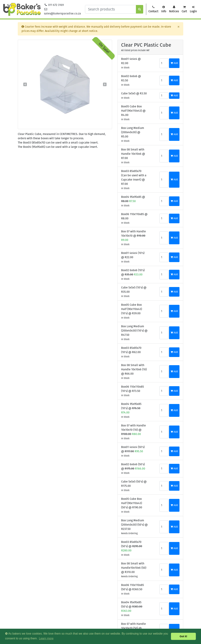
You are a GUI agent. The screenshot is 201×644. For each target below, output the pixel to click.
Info (164, 9)
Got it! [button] (183, 636)
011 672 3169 (54, 5)
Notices (174, 9)
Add (174, 63)
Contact (153, 9)
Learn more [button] (46, 638)
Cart (184, 9)
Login (193, 9)
